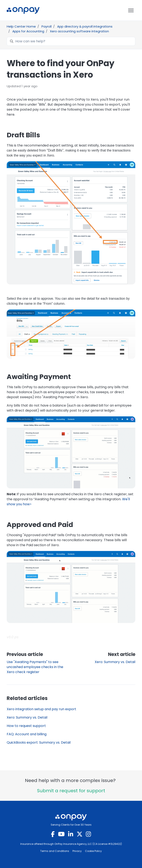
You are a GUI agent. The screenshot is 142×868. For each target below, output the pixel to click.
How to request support (26, 726)
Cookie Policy (93, 851)
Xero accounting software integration (79, 31)
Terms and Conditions (55, 851)
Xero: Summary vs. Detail (115, 662)
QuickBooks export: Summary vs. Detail (39, 742)
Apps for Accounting (28, 31)
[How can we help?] (71, 41)
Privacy (77, 851)
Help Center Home (21, 26)
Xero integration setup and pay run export (41, 709)
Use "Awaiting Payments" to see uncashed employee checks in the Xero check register (35, 667)
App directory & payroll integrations (85, 26)
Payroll (46, 26)
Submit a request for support (71, 791)
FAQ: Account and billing (27, 734)
